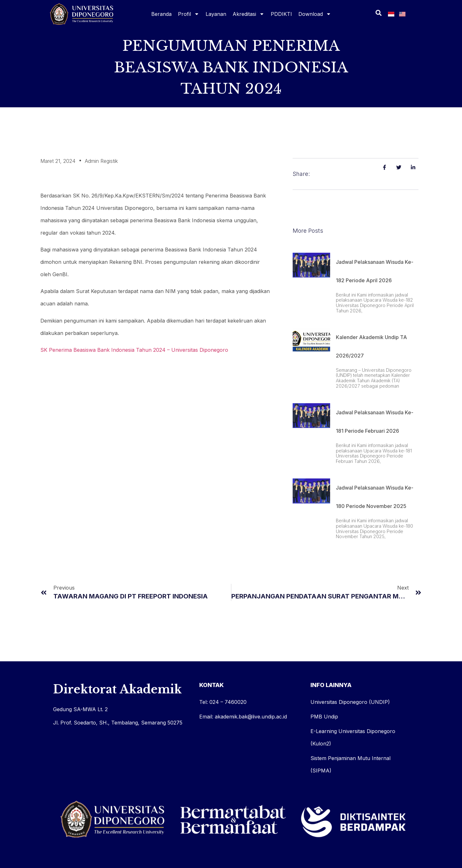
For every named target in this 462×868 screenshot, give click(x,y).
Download (315, 14)
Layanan (216, 14)
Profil (189, 14)
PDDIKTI (281, 14)
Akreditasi (248, 14)
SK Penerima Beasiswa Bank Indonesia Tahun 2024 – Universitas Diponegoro (134, 350)
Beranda (161, 14)
